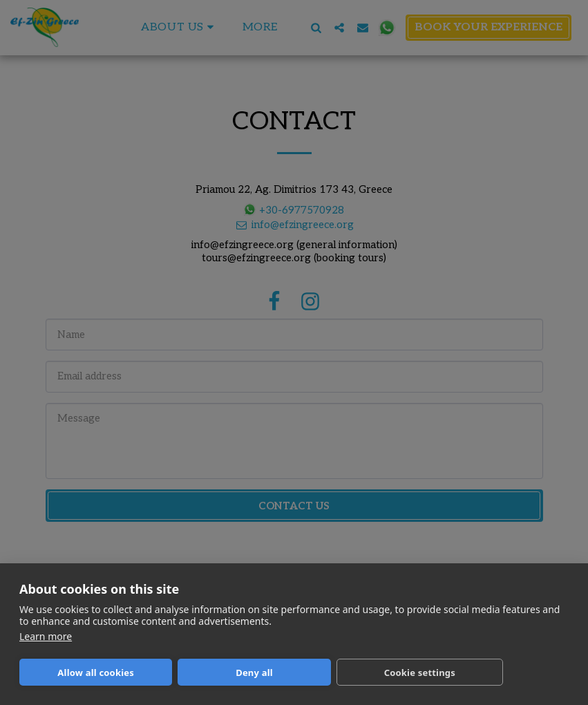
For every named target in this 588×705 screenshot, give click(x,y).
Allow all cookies (96, 673)
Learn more (46, 636)
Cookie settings (420, 673)
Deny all (254, 673)
